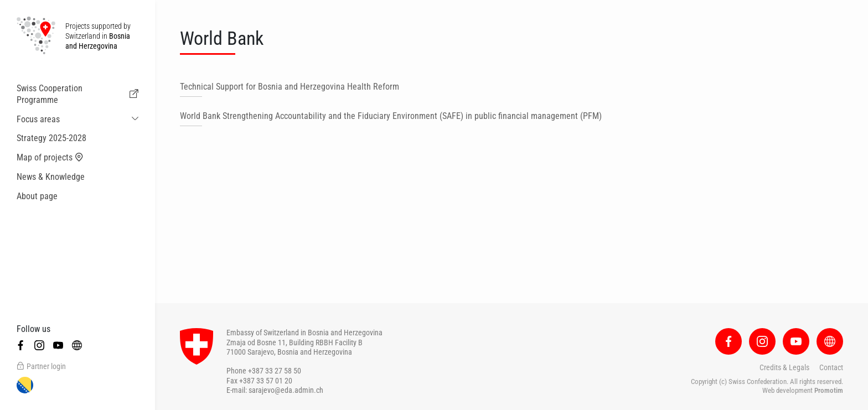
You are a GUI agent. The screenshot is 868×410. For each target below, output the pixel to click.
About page (37, 196)
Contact (831, 367)
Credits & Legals (784, 367)
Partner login (41, 366)
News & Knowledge (51, 177)
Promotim (829, 390)
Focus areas (38, 119)
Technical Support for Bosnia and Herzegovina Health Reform (290, 87)
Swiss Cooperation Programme (77, 94)
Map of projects (50, 158)
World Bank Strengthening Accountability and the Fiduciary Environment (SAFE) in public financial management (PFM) (391, 116)
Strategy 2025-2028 (51, 138)
